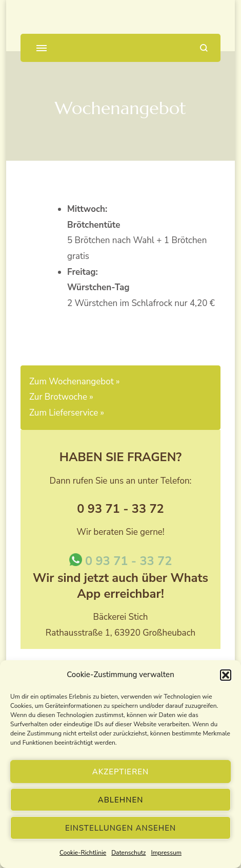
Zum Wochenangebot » (74, 382)
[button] (226, 675)
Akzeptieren (120, 772)
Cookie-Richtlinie (83, 853)
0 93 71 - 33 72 (121, 561)
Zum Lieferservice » (67, 413)
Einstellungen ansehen (120, 828)
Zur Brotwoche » (61, 397)
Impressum (166, 853)
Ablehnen (121, 800)
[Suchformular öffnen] (204, 48)
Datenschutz (128, 853)
